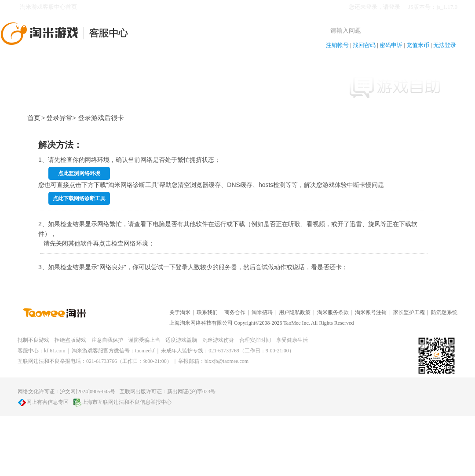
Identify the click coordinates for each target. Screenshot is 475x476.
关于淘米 (180, 312)
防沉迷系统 (444, 312)
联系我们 (207, 312)
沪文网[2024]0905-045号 (88, 392)
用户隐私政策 (295, 312)
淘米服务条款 (333, 312)
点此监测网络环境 (79, 173)
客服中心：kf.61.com (42, 351)
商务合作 (235, 312)
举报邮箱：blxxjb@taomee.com (213, 361)
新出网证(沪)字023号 (191, 392)
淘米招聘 (262, 312)
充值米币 (418, 45)
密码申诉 (391, 45)
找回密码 (364, 45)
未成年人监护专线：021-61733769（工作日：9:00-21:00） (228, 351)
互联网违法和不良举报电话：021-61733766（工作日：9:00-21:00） (95, 361)
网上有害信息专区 (43, 402)
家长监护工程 (409, 312)
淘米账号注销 (371, 312)
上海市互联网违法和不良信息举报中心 (122, 402)
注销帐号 (337, 45)
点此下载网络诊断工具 (79, 198)
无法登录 (445, 45)
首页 (34, 118)
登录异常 (59, 118)
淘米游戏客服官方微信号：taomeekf (113, 351)
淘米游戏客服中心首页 (48, 7)
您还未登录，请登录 (375, 7)
